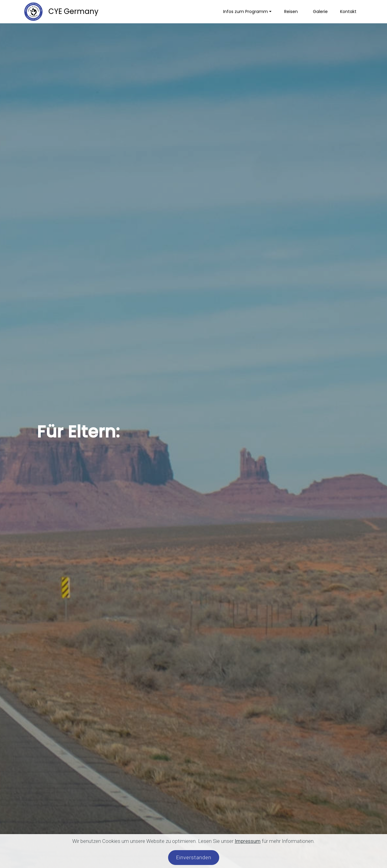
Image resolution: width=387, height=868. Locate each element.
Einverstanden (194, 857)
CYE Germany (73, 11)
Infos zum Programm (246, 12)
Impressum (248, 841)
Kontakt (348, 12)
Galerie (320, 12)
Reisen (292, 12)
